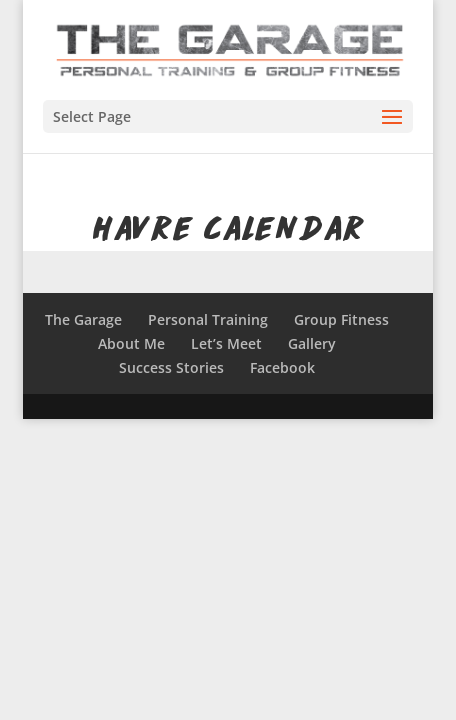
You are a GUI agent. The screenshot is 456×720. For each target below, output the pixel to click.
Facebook (282, 367)
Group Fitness (341, 319)
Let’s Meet (226, 343)
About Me (131, 343)
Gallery (312, 343)
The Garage (83, 319)
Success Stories (171, 367)
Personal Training (208, 319)
